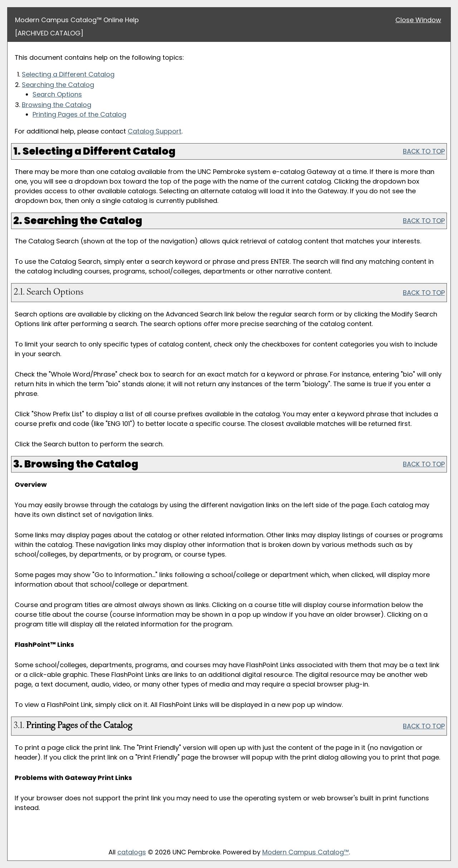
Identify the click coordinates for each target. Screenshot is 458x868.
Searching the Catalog (58, 85)
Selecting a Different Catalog (68, 74)
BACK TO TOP (424, 151)
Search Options (57, 94)
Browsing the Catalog (57, 105)
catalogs (132, 852)
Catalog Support (155, 131)
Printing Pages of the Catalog (79, 114)
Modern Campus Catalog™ (306, 852)
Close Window (418, 20)
